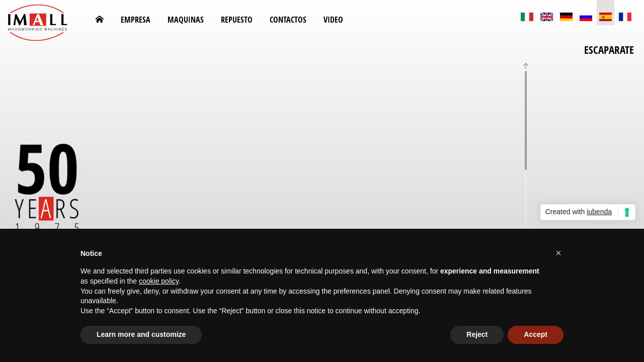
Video (333, 20)
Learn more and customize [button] (141, 334)
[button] (558, 253)
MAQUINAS (186, 20)
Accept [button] (536, 334)
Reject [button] (477, 334)
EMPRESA (136, 20)
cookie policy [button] (159, 281)
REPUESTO (237, 20)
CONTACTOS (288, 20)
